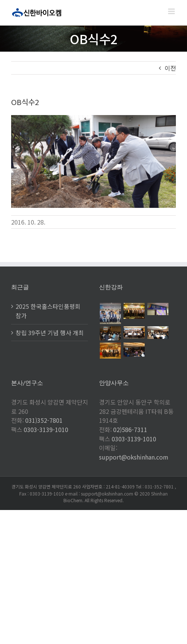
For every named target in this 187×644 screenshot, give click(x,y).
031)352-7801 (44, 420)
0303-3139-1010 (46, 429)
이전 (170, 68)
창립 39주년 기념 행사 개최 (50, 333)
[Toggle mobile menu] (172, 11)
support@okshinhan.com (134, 457)
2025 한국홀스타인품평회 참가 (48, 311)
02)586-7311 (130, 429)
